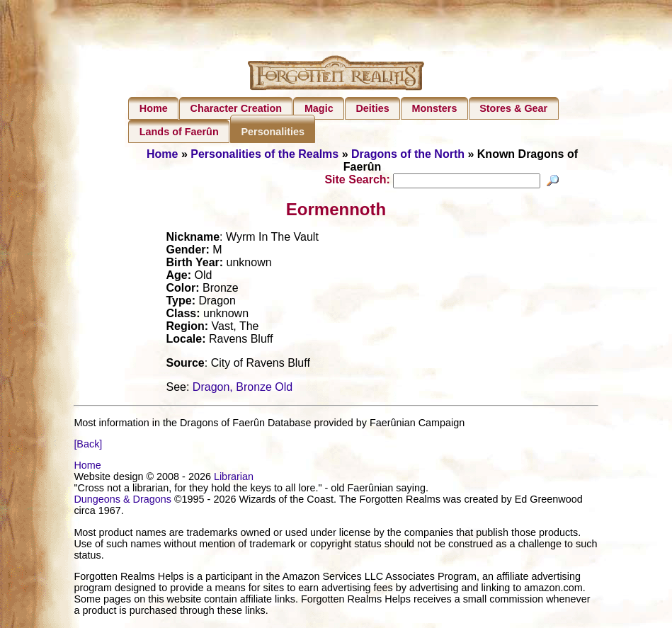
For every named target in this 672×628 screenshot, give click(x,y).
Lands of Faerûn (179, 132)
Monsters (434, 108)
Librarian (234, 479)
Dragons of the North (408, 154)
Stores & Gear (513, 108)
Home (154, 108)
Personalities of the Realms (264, 154)
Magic (319, 108)
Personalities (273, 132)
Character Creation (237, 108)
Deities (372, 108)
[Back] (88, 446)
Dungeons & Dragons (123, 501)
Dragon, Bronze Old (243, 389)
